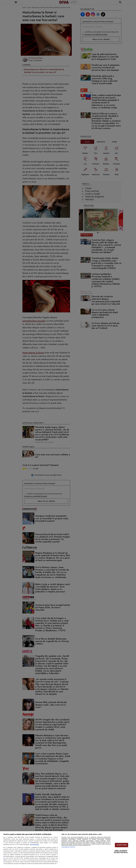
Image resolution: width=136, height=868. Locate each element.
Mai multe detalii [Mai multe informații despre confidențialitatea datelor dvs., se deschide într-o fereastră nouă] (34, 845)
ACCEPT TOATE (122, 845)
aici (4, 858)
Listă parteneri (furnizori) (68, 847)
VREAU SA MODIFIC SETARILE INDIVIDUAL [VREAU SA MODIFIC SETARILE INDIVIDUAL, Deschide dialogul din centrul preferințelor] (121, 852)
